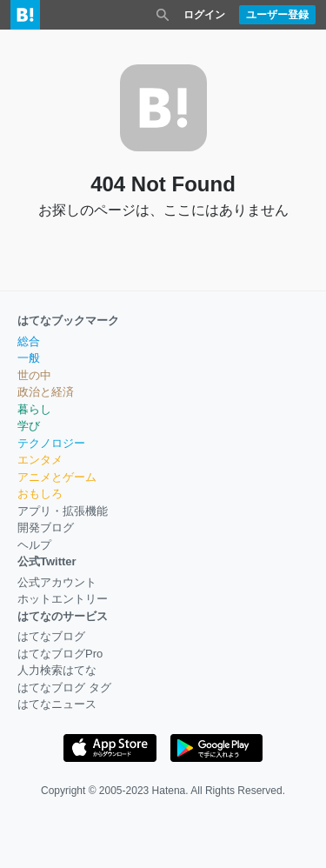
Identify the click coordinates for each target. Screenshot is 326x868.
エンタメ (40, 460)
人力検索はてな (57, 670)
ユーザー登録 (277, 15)
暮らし (34, 409)
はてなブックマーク (68, 320)
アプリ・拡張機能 (63, 511)
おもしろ (40, 494)
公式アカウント (57, 582)
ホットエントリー (63, 599)
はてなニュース (57, 704)
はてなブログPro (60, 654)
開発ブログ (46, 527)
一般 (29, 358)
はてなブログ (51, 636)
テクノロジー (51, 443)
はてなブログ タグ (64, 688)
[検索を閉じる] (163, 15)
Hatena (169, 791)
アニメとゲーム (57, 477)
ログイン (204, 15)
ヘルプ (34, 545)
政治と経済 (46, 392)
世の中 (34, 375)
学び (29, 426)
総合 (29, 341)
